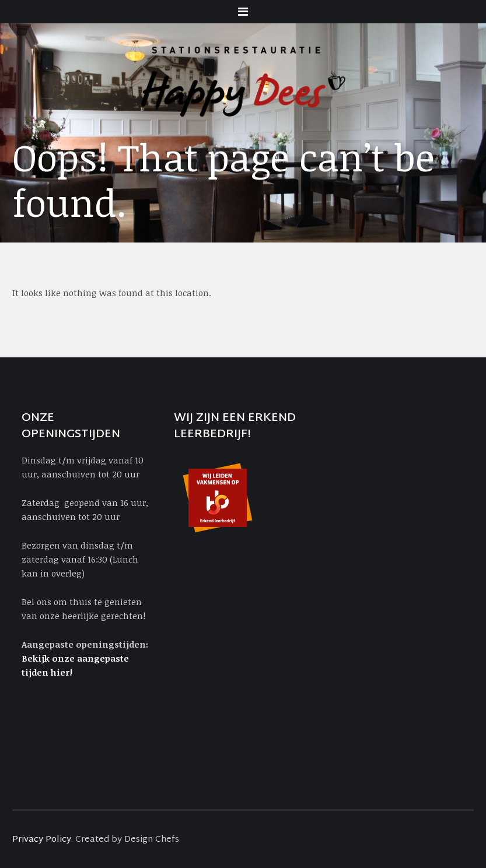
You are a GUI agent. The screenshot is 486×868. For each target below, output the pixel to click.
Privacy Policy (42, 840)
